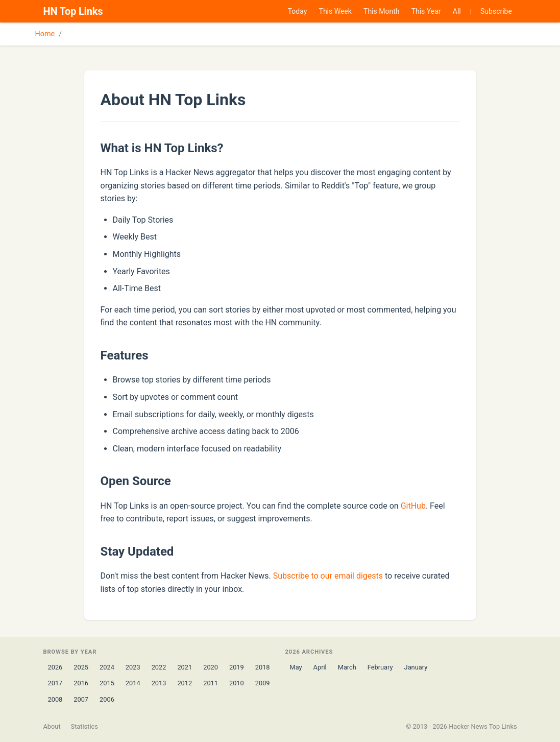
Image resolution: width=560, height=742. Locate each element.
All (457, 11)
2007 (81, 699)
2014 (133, 683)
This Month (381, 11)
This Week (335, 11)
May (296, 667)
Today (298, 11)
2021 (185, 667)
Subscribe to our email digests (328, 576)
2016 (81, 683)
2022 (159, 667)
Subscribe (496, 11)
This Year (426, 11)
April (320, 667)
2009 (263, 683)
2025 (81, 667)
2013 (159, 683)
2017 (55, 683)
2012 (185, 683)
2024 (107, 667)
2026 (55, 667)
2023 (133, 667)
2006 (107, 699)
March (347, 667)
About (52, 726)
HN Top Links (73, 11)
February (380, 667)
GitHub (413, 506)
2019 (237, 667)
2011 (211, 683)
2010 (237, 683)
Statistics (84, 726)
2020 (211, 667)
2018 (263, 667)
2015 (107, 683)
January (416, 667)
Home (45, 34)
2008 (55, 699)
